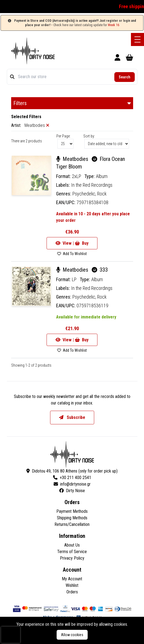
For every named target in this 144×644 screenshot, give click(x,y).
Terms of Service (72, 552)
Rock (102, 194)
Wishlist (72, 585)
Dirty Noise (72, 491)
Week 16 (114, 25)
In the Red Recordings (92, 185)
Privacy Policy (72, 558)
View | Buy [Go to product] (72, 243)
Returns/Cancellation (72, 524)
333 (100, 270)
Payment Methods (72, 511)
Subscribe (72, 417)
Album (102, 176)
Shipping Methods (72, 518)
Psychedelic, (85, 194)
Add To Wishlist (72, 254)
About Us (72, 545)
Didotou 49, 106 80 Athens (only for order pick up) (72, 471)
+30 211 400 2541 (72, 478)
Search (125, 77)
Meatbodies (73, 159)
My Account (72, 579)
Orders (72, 592)
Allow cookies (72, 635)
